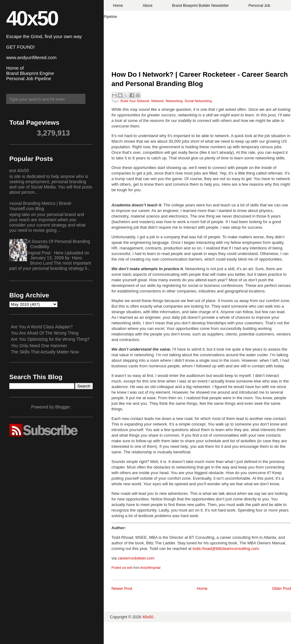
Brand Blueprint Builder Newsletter (200, 6)
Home (118, 6)
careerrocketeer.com (136, 558)
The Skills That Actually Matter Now (45, 352)
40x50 (32, 18)
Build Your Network (135, 101)
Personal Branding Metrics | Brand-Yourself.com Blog (38, 206)
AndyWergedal (150, 568)
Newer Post (122, 588)
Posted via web (122, 568)
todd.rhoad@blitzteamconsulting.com (226, 549)
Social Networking (198, 101)
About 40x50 (17, 171)
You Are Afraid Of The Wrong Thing (45, 333)
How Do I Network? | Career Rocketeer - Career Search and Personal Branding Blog (200, 79)
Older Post (282, 588)
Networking (174, 101)
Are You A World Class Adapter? (42, 327)
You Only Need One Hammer (39, 346)
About (148, 6)
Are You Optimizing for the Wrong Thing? (50, 339)
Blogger (62, 407)
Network (157, 101)
